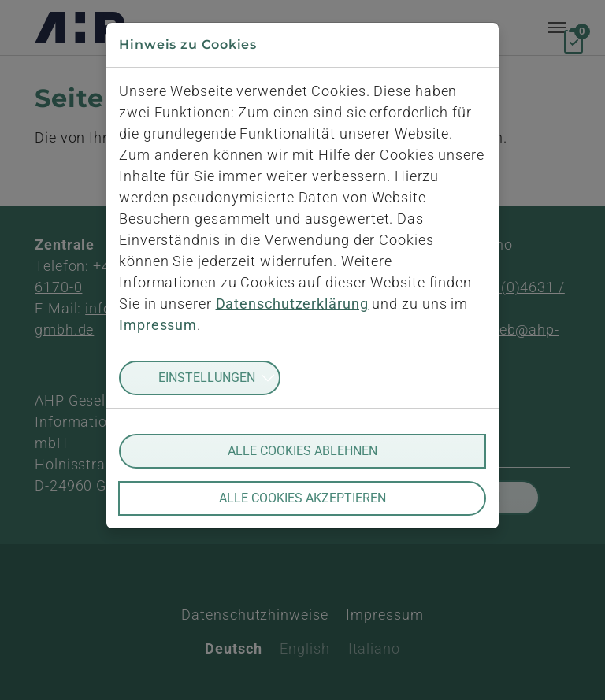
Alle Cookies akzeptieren (302, 498)
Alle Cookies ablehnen (302, 451)
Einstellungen (207, 378)
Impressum (158, 325)
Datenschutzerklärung (292, 304)
